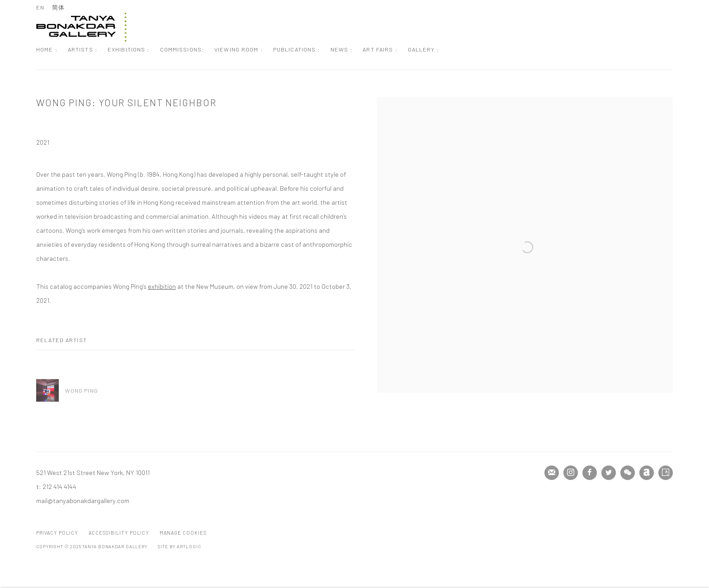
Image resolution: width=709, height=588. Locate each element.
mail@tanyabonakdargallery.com (83, 500)
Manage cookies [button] (183, 533)
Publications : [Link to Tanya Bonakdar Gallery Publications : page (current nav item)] (297, 49)
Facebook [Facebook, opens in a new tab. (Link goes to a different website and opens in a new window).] (590, 473)
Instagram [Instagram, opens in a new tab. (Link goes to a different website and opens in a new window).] (571, 473)
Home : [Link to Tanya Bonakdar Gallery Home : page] (47, 49)
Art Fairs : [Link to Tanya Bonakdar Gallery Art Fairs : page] (380, 49)
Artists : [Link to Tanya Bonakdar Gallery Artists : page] (83, 49)
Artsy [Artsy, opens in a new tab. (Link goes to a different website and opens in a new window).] (666, 473)
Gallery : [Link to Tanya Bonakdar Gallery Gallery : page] (423, 49)
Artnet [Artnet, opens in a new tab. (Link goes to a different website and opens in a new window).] (647, 473)
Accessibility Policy (119, 533)
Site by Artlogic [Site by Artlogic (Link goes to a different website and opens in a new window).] (179, 546)
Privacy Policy (57, 533)
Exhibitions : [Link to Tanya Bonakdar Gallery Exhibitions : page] (129, 49)
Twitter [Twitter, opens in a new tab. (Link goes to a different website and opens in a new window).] (609, 473)
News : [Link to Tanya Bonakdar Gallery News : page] (342, 49)
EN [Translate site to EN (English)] (40, 7)
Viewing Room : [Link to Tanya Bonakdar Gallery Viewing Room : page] (239, 49)
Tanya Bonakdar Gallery (81, 27)
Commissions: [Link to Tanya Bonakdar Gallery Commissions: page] (182, 49)
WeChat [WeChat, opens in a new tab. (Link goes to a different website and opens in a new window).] (628, 473)
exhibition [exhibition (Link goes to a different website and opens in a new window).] (162, 286)
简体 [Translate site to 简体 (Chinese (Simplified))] (58, 7)
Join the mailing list (552, 473)
